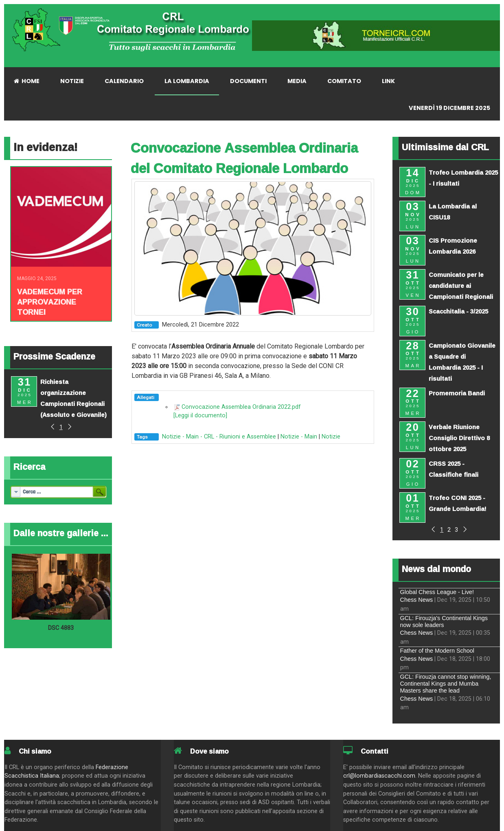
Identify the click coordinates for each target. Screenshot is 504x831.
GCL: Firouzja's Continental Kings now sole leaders (444, 622)
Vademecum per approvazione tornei (50, 302)
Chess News (417, 600)
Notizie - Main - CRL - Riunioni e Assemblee (219, 437)
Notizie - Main (299, 437)
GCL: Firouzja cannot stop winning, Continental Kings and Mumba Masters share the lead (446, 684)
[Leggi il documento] (200, 415)
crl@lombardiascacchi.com (379, 776)
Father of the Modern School (437, 651)
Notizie (331, 437)
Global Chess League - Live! (437, 592)
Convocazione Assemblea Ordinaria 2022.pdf (241, 407)
